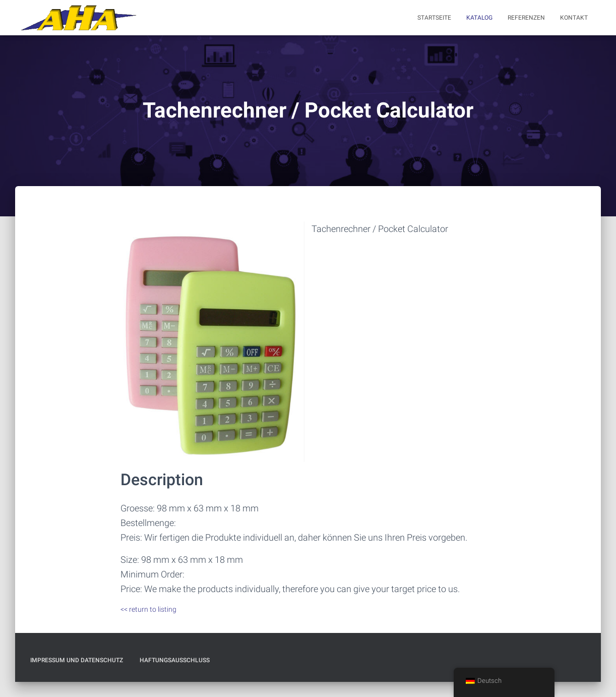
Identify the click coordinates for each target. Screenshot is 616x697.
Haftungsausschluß (175, 660)
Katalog (479, 18)
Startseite (434, 18)
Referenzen (526, 18)
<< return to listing (148, 609)
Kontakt (574, 18)
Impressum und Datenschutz (77, 660)
